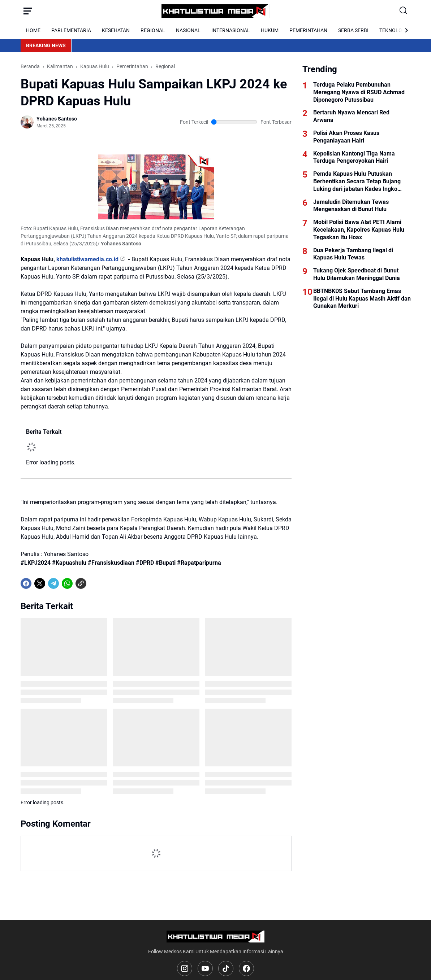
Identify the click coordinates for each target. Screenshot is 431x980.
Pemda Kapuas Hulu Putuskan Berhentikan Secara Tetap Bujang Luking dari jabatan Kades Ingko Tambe (357, 181)
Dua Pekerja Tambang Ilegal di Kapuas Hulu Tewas (353, 254)
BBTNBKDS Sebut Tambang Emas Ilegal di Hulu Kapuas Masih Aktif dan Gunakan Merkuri (362, 299)
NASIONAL (188, 30)
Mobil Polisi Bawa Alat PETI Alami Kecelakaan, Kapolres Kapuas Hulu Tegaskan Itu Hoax (359, 230)
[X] (40, 583)
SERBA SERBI (353, 30)
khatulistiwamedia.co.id (87, 259)
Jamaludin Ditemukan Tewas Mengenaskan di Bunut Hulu (351, 206)
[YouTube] (205, 968)
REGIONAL (153, 30)
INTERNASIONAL (231, 30)
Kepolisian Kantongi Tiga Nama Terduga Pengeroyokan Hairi (354, 157)
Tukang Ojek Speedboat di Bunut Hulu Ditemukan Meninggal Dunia (357, 274)
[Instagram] (185, 968)
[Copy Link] (81, 583)
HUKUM (270, 30)
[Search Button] (404, 11)
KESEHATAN (116, 30)
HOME (33, 30)
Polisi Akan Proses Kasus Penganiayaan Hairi (346, 137)
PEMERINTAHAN (308, 30)
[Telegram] (53, 583)
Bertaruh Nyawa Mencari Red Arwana (351, 116)
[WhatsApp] (67, 583)
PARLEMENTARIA (71, 30)
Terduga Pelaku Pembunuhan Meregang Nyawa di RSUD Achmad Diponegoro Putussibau (359, 92)
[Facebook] (26, 583)
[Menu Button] (28, 11)
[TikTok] (226, 968)
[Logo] (215, 937)
